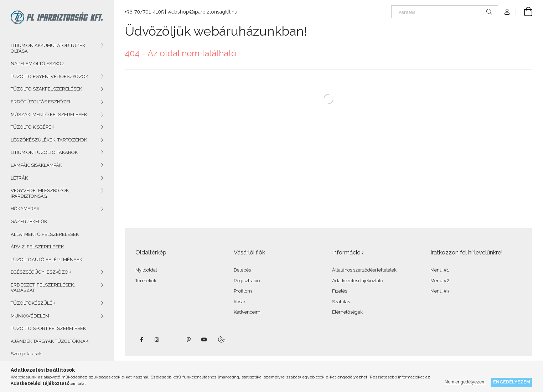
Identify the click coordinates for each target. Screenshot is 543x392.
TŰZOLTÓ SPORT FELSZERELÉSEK (48, 328)
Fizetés (340, 291)
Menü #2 (440, 281)
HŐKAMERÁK (25, 209)
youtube (204, 340)
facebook (141, 340)
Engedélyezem (512, 382)
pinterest (188, 340)
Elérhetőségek (347, 312)
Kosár (240, 302)
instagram (157, 340)
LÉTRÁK (19, 178)
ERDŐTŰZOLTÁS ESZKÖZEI (40, 102)
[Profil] (507, 12)
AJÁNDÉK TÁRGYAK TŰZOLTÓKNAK (50, 341)
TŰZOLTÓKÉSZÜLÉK (33, 303)
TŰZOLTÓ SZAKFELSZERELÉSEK (46, 89)
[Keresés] (445, 12)
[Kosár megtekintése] (524, 12)
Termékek (146, 281)
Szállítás (341, 302)
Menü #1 (440, 270)
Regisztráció (247, 281)
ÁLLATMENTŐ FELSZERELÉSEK (45, 234)
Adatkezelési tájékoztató (358, 281)
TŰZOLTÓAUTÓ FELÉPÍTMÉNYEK (46, 260)
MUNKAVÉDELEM (30, 316)
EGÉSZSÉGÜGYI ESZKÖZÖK (41, 272)
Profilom (243, 291)
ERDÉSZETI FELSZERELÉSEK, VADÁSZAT (43, 288)
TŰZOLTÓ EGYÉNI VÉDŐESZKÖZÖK (50, 76)
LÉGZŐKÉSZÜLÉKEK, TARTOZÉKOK (49, 140)
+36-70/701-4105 (144, 12)
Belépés (242, 270)
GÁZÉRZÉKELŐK (29, 221)
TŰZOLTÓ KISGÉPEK (32, 127)
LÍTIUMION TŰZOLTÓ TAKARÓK (44, 152)
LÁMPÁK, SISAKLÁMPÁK (36, 165)
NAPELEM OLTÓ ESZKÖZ (38, 64)
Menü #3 (440, 291)
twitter (173, 340)
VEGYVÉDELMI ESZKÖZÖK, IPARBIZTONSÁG (40, 193)
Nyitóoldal (146, 270)
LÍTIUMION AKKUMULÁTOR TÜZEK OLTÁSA (48, 48)
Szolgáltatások (26, 354)
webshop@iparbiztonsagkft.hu (202, 12)
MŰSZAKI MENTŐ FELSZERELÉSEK (49, 115)
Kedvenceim (247, 312)
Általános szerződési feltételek (364, 270)
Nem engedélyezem (465, 382)
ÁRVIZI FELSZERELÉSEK (37, 247)
